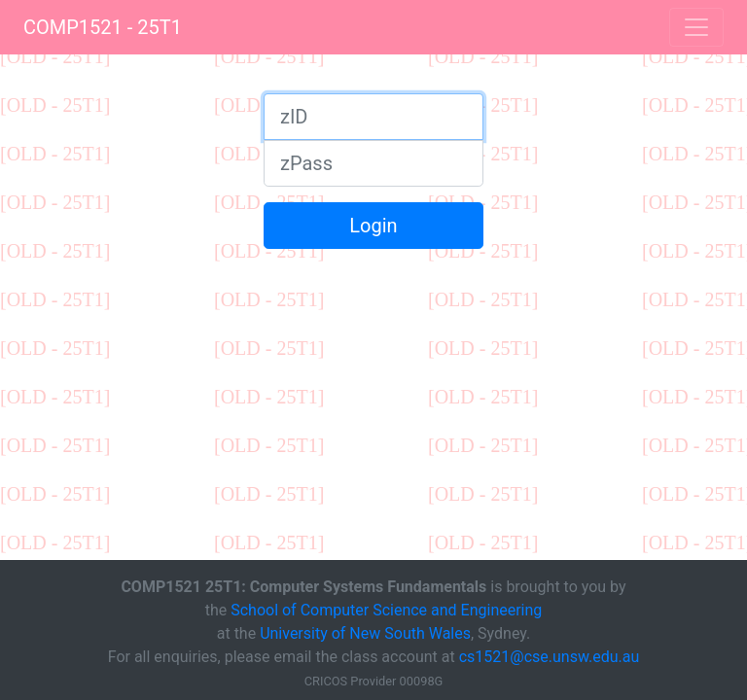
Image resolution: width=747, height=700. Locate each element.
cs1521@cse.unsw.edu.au (550, 657)
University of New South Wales (365, 633)
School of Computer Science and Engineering (386, 610)
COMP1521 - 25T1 (103, 27)
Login (373, 226)
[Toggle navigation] (696, 27)
